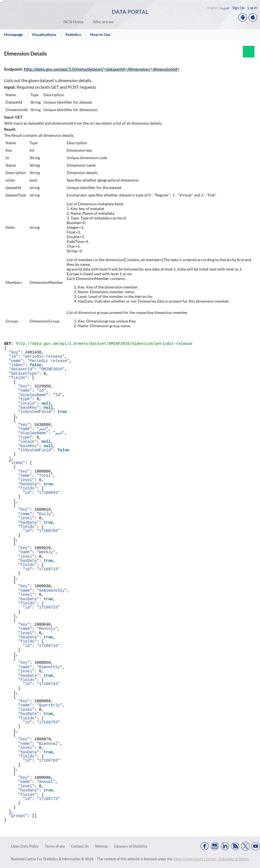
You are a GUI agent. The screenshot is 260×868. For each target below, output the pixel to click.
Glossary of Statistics (131, 846)
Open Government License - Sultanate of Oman (211, 859)
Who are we (103, 22)
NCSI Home (73, 22)
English (212, 8)
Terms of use (55, 846)
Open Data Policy (25, 846)
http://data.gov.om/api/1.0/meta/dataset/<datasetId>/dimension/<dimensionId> (102, 69)
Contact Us (80, 846)
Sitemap (101, 846)
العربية (225, 8)
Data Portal (130, 12)
